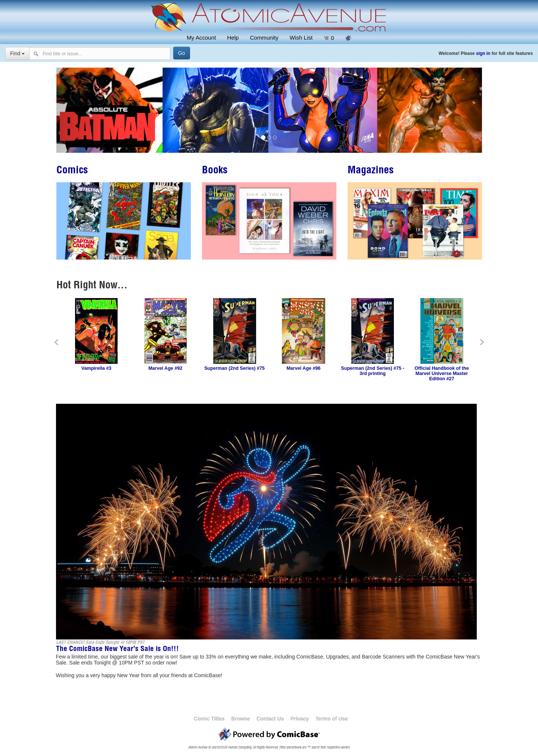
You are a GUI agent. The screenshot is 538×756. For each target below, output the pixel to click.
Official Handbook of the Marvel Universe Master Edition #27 (442, 374)
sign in (483, 53)
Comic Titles (209, 719)
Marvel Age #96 (303, 368)
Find (17, 53)
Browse (240, 719)
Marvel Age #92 (165, 368)
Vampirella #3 (97, 368)
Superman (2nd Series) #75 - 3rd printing (372, 371)
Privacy (300, 719)
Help (233, 38)
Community (264, 38)
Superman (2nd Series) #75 (234, 368)
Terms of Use (332, 719)
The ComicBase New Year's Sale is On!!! (117, 650)
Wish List (301, 38)
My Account (201, 38)
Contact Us (270, 719)
